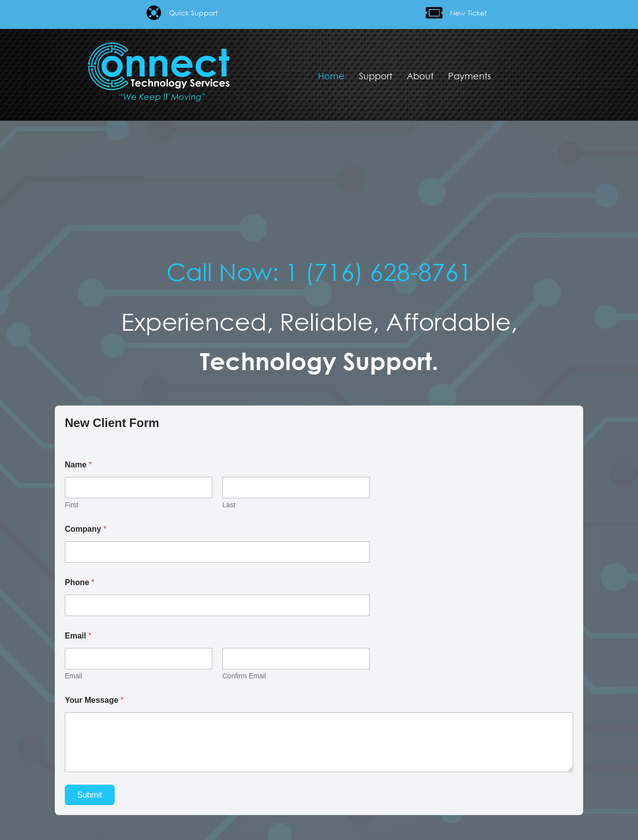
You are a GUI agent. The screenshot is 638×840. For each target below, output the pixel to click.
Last (229, 505)
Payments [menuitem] (470, 76)
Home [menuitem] (331, 76)
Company (86, 529)
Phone (80, 582)
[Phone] (217, 605)
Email (74, 676)
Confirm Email (244, 676)
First (72, 505)
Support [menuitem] (376, 76)
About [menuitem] (420, 76)
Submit (90, 795)
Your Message (94, 700)
